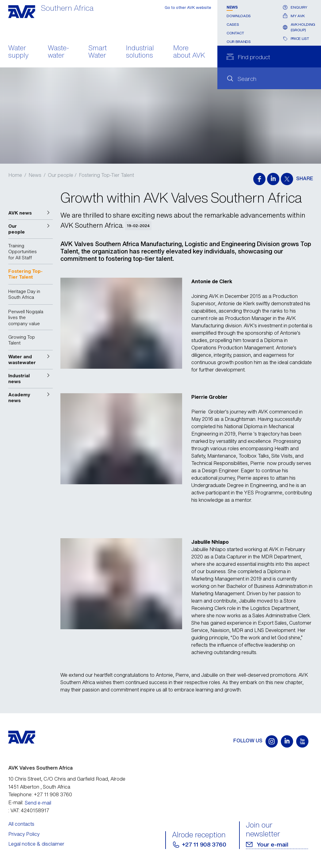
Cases (233, 24)
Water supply (18, 52)
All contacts (21, 824)
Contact (235, 33)
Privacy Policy (24, 834)
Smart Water (97, 52)
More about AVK (189, 52)
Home (15, 175)
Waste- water (58, 52)
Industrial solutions (140, 52)
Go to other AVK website (188, 8)
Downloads (239, 16)
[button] (31, 213)
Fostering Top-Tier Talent (106, 175)
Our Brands (239, 42)
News (232, 7)
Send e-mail (38, 803)
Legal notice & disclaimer (36, 844)
